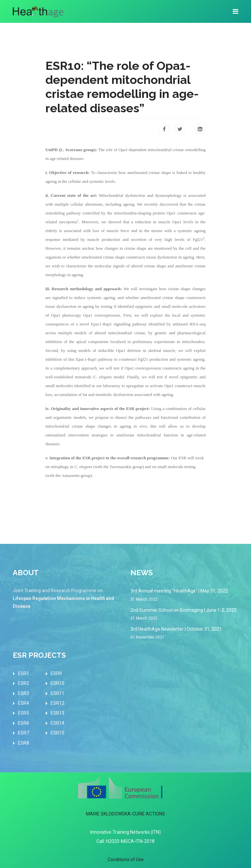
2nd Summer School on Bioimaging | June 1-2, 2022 (184, 615)
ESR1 (24, 673)
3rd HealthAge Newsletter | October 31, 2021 (184, 633)
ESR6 (24, 723)
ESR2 (24, 683)
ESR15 (58, 733)
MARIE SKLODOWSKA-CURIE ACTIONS (125, 814)
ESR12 (58, 703)
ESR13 (58, 713)
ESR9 (56, 673)
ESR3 (24, 693)
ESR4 (24, 703)
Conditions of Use (126, 860)
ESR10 (58, 683)
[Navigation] (235, 11)
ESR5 (24, 713)
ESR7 (24, 733)
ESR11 (58, 693)
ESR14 (58, 723)
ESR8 (24, 743)
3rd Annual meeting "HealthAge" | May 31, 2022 (184, 595)
